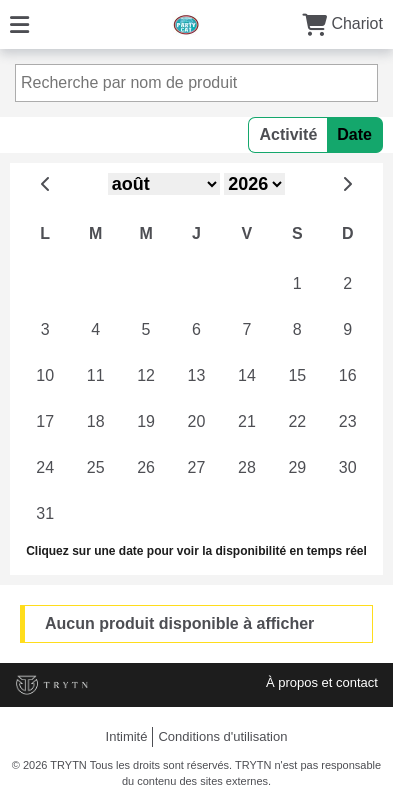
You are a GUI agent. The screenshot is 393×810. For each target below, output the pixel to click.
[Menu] (19, 23)
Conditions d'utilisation (222, 736)
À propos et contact (322, 682)
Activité (288, 134)
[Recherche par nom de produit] (196, 83)
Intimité (127, 736)
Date (354, 134)
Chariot (342, 23)
